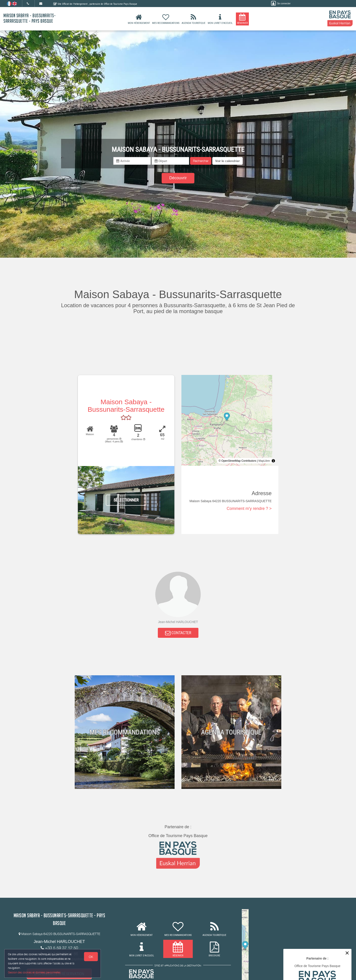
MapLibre (264, 461)
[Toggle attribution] (273, 461)
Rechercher (201, 161)
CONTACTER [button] (178, 633)
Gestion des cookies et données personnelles (35, 972)
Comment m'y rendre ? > (249, 509)
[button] (227, 161)
